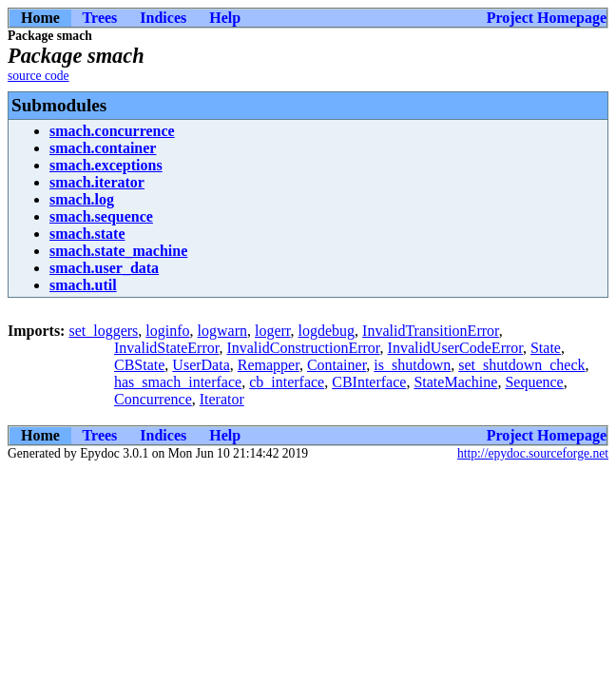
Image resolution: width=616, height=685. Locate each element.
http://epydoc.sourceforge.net (533, 453)
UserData (201, 365)
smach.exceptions (106, 165)
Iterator (222, 399)
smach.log (82, 199)
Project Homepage (547, 18)
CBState (139, 365)
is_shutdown (412, 365)
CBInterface (369, 382)
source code (38, 76)
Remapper (269, 365)
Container (337, 365)
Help (225, 18)
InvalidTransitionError (431, 331)
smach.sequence (101, 216)
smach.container (103, 148)
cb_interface (287, 382)
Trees (100, 18)
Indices (163, 18)
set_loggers (103, 331)
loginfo (167, 331)
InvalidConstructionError (303, 348)
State (546, 348)
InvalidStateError (166, 348)
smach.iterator (97, 182)
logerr (273, 331)
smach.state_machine (118, 251)
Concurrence (153, 399)
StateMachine (455, 382)
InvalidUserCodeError (455, 348)
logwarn (222, 331)
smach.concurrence (112, 131)
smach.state (87, 234)
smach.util (83, 285)
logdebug (327, 331)
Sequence (534, 382)
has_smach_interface (178, 382)
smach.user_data (104, 268)
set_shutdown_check (521, 365)
